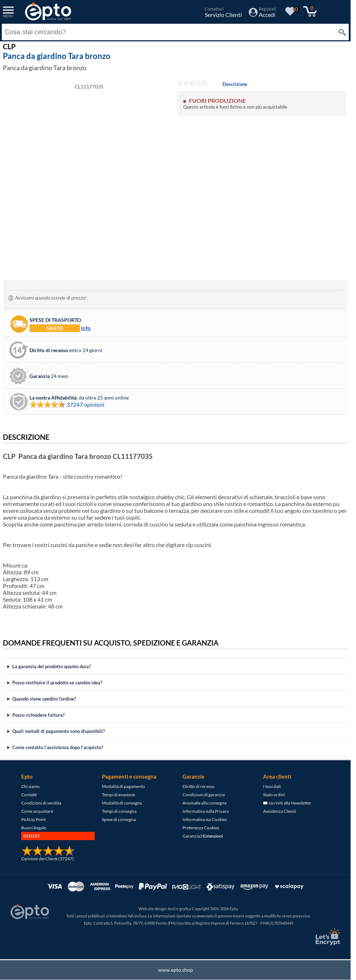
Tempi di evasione (118, 795)
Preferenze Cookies (201, 828)
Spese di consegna (119, 819)
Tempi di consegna (119, 811)
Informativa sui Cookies (205, 819)
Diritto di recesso (199, 786)
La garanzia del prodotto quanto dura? (51, 666)
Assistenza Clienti (280, 811)
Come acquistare (37, 811)
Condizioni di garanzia (204, 795)
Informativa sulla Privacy (206, 811)
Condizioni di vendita (41, 803)
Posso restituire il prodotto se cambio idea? (57, 683)
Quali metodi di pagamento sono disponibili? (58, 731)
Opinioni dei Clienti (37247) (48, 859)
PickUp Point (33, 819)
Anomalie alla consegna (204, 803)
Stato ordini (274, 795)
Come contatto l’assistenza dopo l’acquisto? (58, 747)
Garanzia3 (203, 836)
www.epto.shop (175, 970)
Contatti (29, 795)
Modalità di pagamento (123, 786)
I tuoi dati (272, 786)
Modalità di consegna (122, 803)
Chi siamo (30, 786)
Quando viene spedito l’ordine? (44, 699)
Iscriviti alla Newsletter (287, 803)
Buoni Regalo (34, 828)
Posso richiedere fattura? (38, 715)
